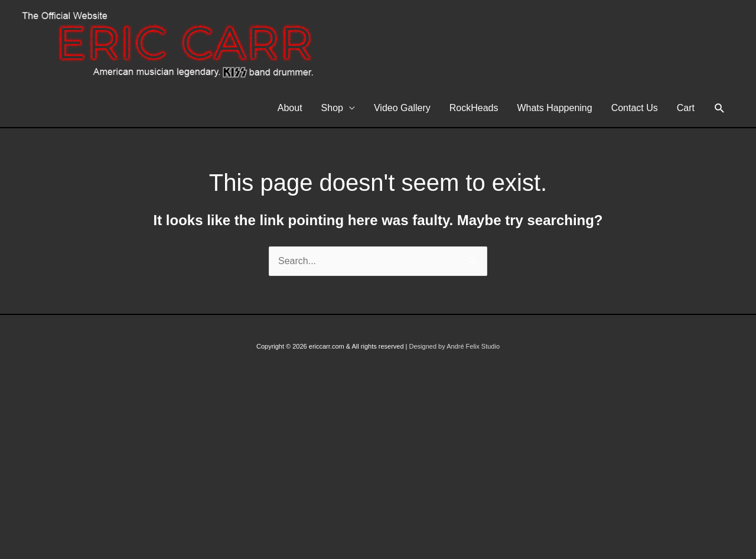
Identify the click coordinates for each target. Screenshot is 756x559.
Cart (686, 108)
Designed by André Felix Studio (454, 346)
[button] (720, 108)
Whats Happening (554, 108)
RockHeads (474, 108)
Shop (332, 108)
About (290, 108)
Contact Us (635, 108)
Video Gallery (402, 108)
